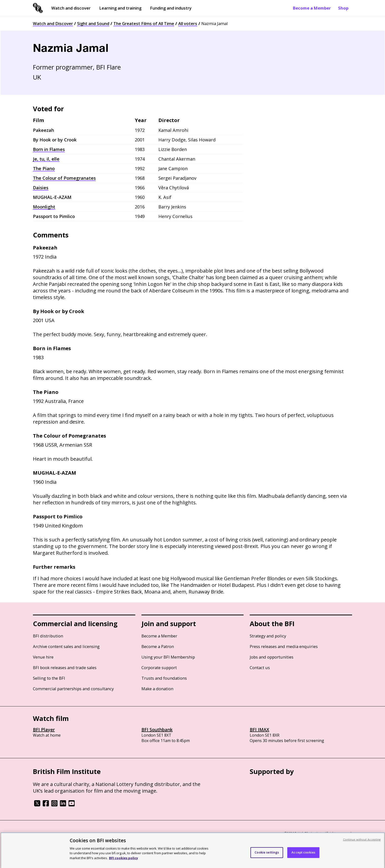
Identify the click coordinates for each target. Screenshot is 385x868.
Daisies (41, 188)
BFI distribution (48, 636)
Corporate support (159, 668)
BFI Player (44, 730)
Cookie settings (267, 855)
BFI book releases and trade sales (65, 668)
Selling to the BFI (49, 678)
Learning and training (120, 8)
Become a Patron (158, 646)
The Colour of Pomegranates (64, 178)
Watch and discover (71, 8)
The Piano (44, 168)
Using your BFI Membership (168, 657)
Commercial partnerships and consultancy (73, 689)
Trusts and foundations (164, 678)
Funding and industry (171, 8)
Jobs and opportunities (272, 657)
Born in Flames (49, 149)
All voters (188, 23)
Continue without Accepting (362, 842)
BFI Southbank (157, 730)
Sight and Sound (93, 23)
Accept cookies (303, 855)
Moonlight (44, 207)
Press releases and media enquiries (284, 646)
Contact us (260, 668)
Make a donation (157, 689)
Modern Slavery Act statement (112, 834)
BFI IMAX (259, 730)
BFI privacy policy (46, 834)
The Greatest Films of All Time (144, 23)
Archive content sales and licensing (66, 646)
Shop (343, 8)
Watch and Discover (53, 23)
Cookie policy (74, 834)
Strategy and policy (268, 636)
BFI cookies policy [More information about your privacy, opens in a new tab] (124, 860)
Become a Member (312, 8)
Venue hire (43, 657)
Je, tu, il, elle (46, 159)
